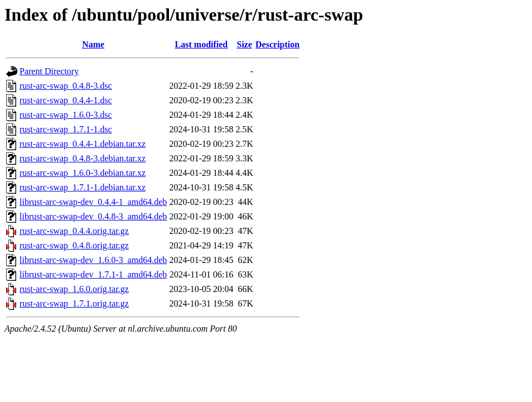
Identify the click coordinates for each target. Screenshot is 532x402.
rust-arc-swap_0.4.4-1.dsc (66, 100)
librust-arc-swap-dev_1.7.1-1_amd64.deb (93, 274)
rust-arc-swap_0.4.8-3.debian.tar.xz (83, 158)
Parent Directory (49, 71)
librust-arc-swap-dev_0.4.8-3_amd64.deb (93, 216)
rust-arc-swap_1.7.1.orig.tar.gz (74, 303)
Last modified (202, 44)
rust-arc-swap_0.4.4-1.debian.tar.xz (83, 144)
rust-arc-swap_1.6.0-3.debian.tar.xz (83, 173)
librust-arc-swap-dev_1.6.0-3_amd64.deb (93, 260)
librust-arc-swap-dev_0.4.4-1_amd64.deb (93, 202)
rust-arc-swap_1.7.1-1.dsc (66, 129)
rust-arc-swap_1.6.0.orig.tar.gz (74, 289)
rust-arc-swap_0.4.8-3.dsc (66, 86)
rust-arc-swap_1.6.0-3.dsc (66, 115)
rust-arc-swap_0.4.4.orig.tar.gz (74, 231)
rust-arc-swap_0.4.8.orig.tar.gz (74, 245)
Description (277, 44)
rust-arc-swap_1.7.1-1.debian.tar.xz (83, 187)
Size (244, 44)
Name (93, 44)
